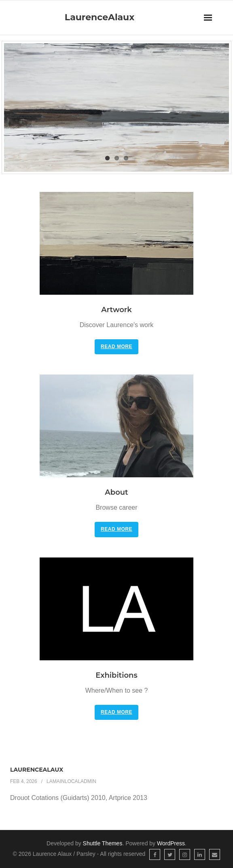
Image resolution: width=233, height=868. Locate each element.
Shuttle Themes (103, 843)
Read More (116, 347)
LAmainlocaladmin (71, 781)
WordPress (171, 843)
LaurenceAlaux (37, 770)
